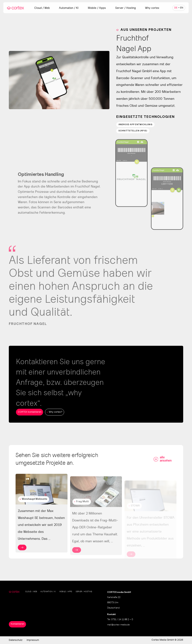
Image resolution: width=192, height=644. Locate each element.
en (182, 8)
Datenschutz (16, 640)
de (176, 8)
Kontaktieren (18, 624)
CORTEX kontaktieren (30, 412)
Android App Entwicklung (135, 124)
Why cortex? (55, 412)
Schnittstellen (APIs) (133, 131)
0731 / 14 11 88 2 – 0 (122, 619)
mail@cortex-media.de (118, 625)
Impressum (33, 640)
